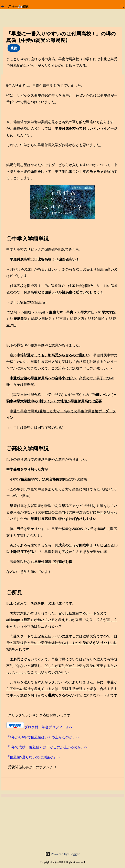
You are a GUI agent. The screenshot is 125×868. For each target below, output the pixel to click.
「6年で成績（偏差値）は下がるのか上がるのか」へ (47, 747)
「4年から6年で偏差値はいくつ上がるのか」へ (43, 737)
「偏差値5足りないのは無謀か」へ (33, 757)
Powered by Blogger (63, 854)
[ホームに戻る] (2, 7)
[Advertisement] (31, 822)
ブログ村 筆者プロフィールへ (49, 727)
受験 (14, 48)
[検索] (123, 7)
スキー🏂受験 (18, 6)
